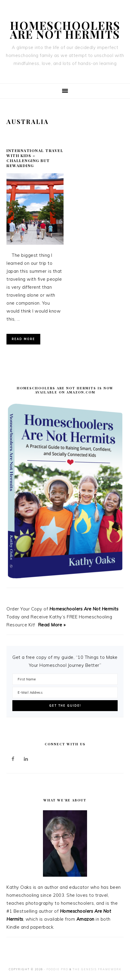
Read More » (52, 625)
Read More (23, 339)
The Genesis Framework (97, 969)
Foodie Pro (57, 969)
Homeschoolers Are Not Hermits (65, 30)
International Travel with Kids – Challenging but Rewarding (35, 158)
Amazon (85, 919)
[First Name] (65, 679)
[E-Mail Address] (65, 692)
